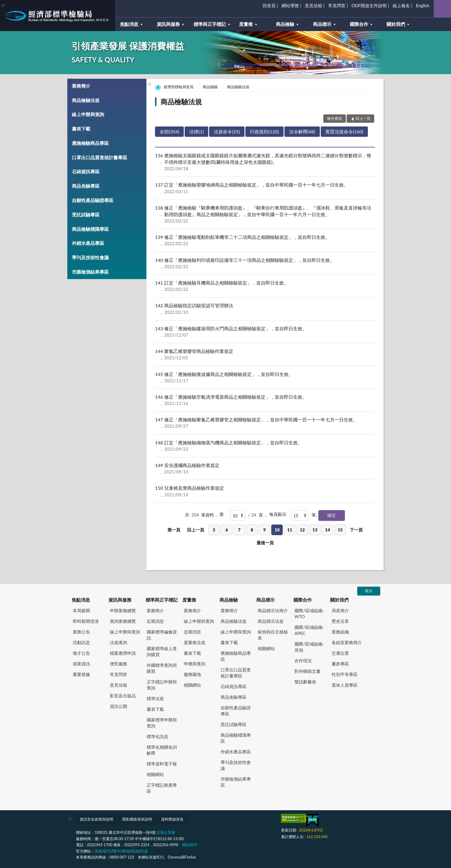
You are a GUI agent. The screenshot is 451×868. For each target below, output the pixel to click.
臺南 (126, 851)
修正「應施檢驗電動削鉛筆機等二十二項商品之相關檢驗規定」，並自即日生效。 (265, 240)
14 (327, 530)
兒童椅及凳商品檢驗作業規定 (265, 491)
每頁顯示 (278, 514)
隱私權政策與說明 (137, 819)
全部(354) (169, 131)
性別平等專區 (345, 674)
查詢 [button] (442, 9)
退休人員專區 (345, 685)
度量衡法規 (195, 642)
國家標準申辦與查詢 (162, 723)
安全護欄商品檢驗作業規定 (265, 468)
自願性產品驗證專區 (93, 200)
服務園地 (192, 674)
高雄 (135, 851)
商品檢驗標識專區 (90, 229)
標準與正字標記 (162, 600)
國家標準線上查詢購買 (162, 651)
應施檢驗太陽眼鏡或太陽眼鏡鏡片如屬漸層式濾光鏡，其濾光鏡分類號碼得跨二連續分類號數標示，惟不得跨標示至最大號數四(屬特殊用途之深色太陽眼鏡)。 (265, 162)
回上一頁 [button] (363, 118)
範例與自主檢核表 (273, 635)
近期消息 (155, 621)
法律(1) (196, 131)
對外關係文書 (307, 671)
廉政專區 (340, 664)
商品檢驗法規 (86, 100)
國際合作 (303, 600)
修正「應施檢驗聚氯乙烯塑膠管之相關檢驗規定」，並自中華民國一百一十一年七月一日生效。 (265, 423)
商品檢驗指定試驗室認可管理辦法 (265, 309)
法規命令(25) (227, 131)
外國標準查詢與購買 (162, 668)
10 (277, 530)
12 (302, 530)
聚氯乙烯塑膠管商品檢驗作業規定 (265, 354)
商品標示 (265, 600)
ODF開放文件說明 (369, 5)
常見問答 (337, 5)
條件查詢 (335, 118)
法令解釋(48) (302, 131)
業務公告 (81, 632)
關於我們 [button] (396, 24)
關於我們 (339, 600)
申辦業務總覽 (123, 610)
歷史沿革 (340, 621)
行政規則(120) (264, 131)
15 (340, 530)
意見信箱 (314, 5)
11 (290, 530)
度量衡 (189, 600)
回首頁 (269, 5)
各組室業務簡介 (347, 642)
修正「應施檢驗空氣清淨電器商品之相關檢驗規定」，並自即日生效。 (265, 400)
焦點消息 (81, 600)
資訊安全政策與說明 (96, 819)
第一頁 (174, 530)
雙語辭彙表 (305, 682)
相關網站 (155, 774)
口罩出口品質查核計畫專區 (100, 157)
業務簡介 (81, 86)
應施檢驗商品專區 (90, 143)
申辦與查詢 (195, 664)
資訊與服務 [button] (168, 24)
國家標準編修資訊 (162, 635)
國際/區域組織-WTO (309, 613)
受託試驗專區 (86, 215)
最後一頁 (265, 543)
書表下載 (81, 129)
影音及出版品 (123, 696)
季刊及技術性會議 (90, 257)
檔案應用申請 (123, 653)
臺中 (117, 851)
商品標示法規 (271, 621)
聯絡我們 (190, 845)
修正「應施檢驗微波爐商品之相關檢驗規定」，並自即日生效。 (265, 377)
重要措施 (81, 674)
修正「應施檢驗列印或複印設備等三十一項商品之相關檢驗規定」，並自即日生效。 (265, 263)
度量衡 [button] (246, 24)
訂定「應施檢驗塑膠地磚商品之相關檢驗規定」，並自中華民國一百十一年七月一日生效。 (265, 188)
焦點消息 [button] (129, 24)
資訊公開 (119, 706)
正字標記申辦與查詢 (162, 685)
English (423, 5)
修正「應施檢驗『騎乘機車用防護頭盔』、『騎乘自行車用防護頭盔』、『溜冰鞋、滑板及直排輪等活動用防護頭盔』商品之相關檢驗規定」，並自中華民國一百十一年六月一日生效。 (265, 214)
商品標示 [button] (322, 24)
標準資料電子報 (162, 764)
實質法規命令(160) (344, 131)
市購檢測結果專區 (90, 272)
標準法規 (155, 698)
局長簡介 (340, 610)
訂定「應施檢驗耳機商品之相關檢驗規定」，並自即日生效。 (265, 286)
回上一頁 (196, 530)
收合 (369, 591)
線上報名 (401, 5)
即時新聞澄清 (86, 621)
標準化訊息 (157, 736)
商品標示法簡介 (273, 610)
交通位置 (340, 653)
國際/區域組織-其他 (309, 647)
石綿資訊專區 (86, 171)
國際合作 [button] (359, 24)
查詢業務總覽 (123, 621)
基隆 (98, 851)
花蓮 (144, 851)
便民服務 (119, 664)
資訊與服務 (120, 600)
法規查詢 (119, 642)
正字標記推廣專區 (162, 788)
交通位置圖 (166, 832)
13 (315, 530)
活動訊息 (81, 642)
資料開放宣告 (172, 819)
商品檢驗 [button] (285, 24)
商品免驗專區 (86, 186)
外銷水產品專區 (88, 243)
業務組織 (340, 632)
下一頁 (356, 530)
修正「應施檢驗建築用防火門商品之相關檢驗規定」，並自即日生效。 (265, 332)
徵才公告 (81, 653)
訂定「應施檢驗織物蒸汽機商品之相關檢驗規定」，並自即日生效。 (265, 446)
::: (3, 5)
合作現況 (303, 660)
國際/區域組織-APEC (309, 630)
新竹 (108, 851)
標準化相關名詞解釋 (162, 750)
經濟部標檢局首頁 (179, 87)
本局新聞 (81, 610)
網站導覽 (290, 5)
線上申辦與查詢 (88, 114)
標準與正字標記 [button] (210, 24)
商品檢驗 (210, 87)
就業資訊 (81, 664)
